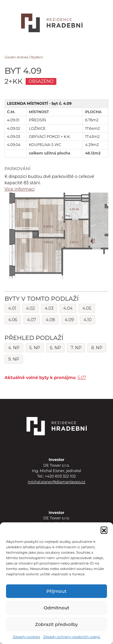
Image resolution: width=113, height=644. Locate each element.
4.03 (49, 308)
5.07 (82, 378)
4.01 (12, 308)
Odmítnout (56, 608)
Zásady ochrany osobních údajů (72, 637)
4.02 (30, 308)
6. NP (56, 348)
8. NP (97, 348)
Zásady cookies (26, 637)
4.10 (88, 320)
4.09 (69, 320)
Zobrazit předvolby (57, 624)
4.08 (50, 320)
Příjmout (56, 591)
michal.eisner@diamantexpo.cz (56, 482)
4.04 (68, 308)
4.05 (87, 308)
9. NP (14, 359)
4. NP (14, 348)
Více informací (20, 189)
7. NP (76, 348)
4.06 (13, 320)
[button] (104, 530)
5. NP (35, 348)
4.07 (32, 320)
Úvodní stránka (16, 57)
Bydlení (37, 57)
